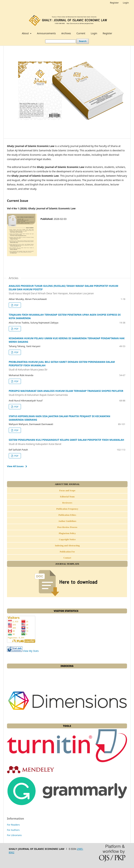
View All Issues (15, 466)
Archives (66, 33)
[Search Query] (61, 41)
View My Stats (31, 651)
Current (81, 33)
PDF (16, 305)
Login (94, 33)
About (26, 33)
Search (83, 41)
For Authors (13, 830)
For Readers (13, 825)
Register (107, 33)
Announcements (46, 33)
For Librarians (14, 835)
